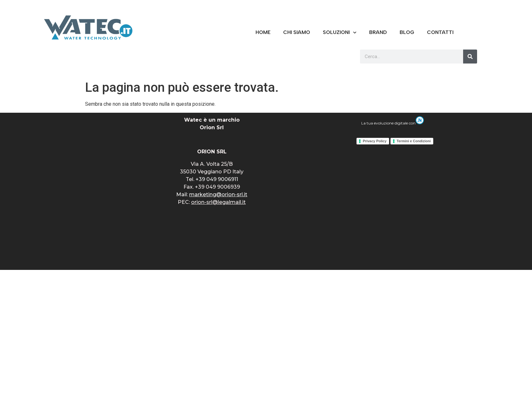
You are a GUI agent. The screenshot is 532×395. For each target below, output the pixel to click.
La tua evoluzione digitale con (393, 123)
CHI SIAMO (297, 32)
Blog (407, 32)
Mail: (212, 194)
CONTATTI (440, 32)
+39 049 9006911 (217, 179)
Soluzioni (340, 33)
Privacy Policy (375, 141)
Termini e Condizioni (414, 141)
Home (263, 32)
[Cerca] (470, 57)
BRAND (378, 32)
